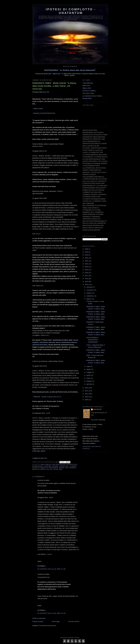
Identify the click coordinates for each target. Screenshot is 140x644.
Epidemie (55, 466)
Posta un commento (39, 618)
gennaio (89, 384)
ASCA (35, 418)
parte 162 (44, 458)
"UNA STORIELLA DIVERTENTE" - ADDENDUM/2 (92, 340)
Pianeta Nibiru (87, 98)
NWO (67, 468)
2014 (87, 284)
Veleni (56, 469)
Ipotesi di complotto (40, 468)
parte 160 (46, 92)
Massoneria (54, 468)
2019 (87, 270)
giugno (89, 369)
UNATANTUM (97, 409)
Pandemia (73, 468)
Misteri (62, 468)
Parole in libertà (39, 469)
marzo (89, 378)
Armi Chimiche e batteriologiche (53, 464)
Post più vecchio (74, 621)
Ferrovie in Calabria (89, 91)
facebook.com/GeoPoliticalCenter (44, 113)
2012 (87, 391)
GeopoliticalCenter (44, 577)
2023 (87, 258)
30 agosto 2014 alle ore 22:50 (52, 613)
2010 (87, 397)
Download (102, 420)
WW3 (61, 469)
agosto (89, 299)
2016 (87, 279)
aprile (89, 375)
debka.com (40, 286)
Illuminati (73, 466)
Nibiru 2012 (86, 86)
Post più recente (38, 621)
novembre (90, 290)
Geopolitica (64, 466)
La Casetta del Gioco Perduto (92, 96)
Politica (49, 469)
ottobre (89, 293)
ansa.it (38, 234)
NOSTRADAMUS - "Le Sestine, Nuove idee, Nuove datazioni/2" (70, 70)
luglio (89, 366)
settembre (90, 296)
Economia (48, 466)
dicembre (90, 287)
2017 (87, 276)
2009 (87, 400)
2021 (87, 264)
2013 (87, 388)
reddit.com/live (38, 109)
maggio (89, 372)
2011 (87, 394)
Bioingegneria (38, 466)
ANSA (35, 156)
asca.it (50, 554)
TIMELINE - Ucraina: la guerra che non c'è (47, 397)
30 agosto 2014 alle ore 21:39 (52, 569)
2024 (87, 255)
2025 (87, 252)
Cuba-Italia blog (88, 83)
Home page (56, 621)
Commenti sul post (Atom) (48, 626)
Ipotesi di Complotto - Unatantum (71, 11)
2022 (87, 261)
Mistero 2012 (87, 88)
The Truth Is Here (88, 93)
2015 (87, 282)
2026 (87, 249)
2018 (87, 273)
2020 (87, 267)
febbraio (90, 381)
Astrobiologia (72, 464)
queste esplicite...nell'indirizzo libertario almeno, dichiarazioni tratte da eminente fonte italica (55, 342)
